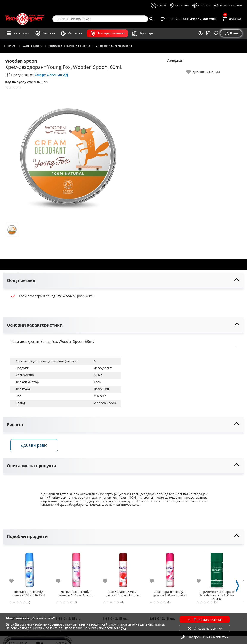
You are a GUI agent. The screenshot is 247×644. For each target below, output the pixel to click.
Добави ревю (34, 445)
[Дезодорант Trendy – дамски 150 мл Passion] (170, 569)
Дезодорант (103, 368)
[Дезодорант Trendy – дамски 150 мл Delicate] (76, 569)
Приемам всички (204, 619)
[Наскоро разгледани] (201, 33)
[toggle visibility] (123, 281)
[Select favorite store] (188, 19)
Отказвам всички (204, 628)
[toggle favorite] (203, 72)
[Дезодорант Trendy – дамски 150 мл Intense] (123, 569)
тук (124, 628)
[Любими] (216, 33)
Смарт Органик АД (51, 75)
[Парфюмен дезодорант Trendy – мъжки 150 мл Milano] (217, 569)
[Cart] (232, 19)
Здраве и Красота (30, 46)
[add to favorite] (14, 581)
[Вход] (231, 33)
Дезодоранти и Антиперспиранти (112, 46)
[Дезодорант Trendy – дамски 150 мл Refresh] (29, 569)
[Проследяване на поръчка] (208, 33)
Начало (9, 46)
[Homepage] (24, 19)
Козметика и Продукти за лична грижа (67, 46)
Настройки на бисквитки (204, 637)
